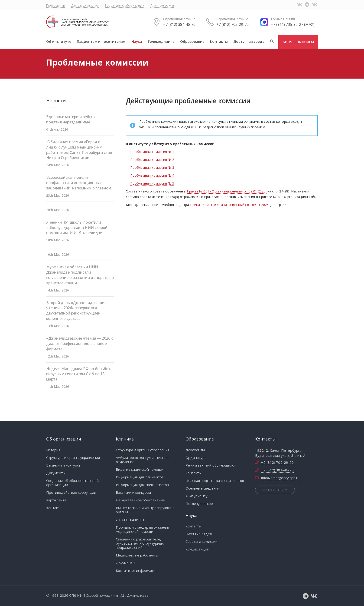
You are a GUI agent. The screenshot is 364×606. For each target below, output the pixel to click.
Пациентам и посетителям (101, 41)
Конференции (197, 549)
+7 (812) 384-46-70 (179, 24)
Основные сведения (203, 488)
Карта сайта (56, 500)
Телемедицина (161, 41)
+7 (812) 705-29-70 (232, 24)
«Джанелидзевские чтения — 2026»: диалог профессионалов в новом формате (80, 344)
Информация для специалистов (142, 485)
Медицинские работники (137, 555)
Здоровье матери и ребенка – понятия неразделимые (73, 119)
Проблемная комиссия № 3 (152, 167)
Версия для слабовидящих (125, 5)
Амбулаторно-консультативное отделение (142, 460)
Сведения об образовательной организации (72, 483)
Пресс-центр (56, 5)
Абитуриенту (197, 496)
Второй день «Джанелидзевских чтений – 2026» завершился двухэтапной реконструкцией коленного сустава (76, 311)
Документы (56, 473)
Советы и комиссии (201, 541)
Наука (137, 41)
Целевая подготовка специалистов (215, 480)
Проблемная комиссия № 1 (152, 152)
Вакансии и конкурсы (64, 465)
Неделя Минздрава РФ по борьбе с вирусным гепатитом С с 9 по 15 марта (79, 374)
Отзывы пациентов (132, 520)
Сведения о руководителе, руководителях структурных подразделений (140, 543)
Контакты (219, 41)
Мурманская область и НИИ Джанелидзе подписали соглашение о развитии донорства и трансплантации (80, 275)
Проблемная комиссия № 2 (152, 160)
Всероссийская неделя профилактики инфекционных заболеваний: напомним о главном (79, 183)
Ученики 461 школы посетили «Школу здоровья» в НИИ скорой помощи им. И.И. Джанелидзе (77, 228)
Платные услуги (162, 5)
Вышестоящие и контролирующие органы (145, 510)
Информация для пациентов (140, 477)
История (53, 450)
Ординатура (196, 457)
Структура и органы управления (73, 457)
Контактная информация (137, 570)
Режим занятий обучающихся (211, 465)
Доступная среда (249, 41)
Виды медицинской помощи (140, 469)
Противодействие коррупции (71, 492)
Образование (192, 41)
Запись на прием (298, 42)
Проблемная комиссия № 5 (152, 183)
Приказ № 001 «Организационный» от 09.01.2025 (227, 191)
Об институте (59, 41)
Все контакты (275, 490)
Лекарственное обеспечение (140, 500)
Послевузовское (199, 503)
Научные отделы (200, 534)
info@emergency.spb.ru (280, 478)
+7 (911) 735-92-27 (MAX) (293, 24)
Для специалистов (85, 5)
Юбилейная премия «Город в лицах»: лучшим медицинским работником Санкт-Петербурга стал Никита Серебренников (79, 150)
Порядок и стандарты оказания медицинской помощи (142, 529)
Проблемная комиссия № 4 (152, 175)
